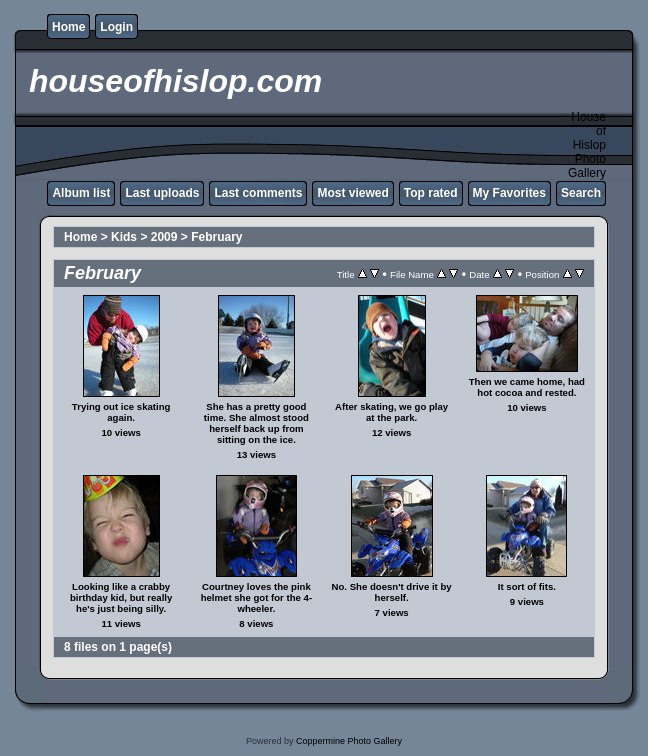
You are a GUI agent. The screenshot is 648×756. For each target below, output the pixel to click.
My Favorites (509, 193)
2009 (164, 237)
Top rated (431, 193)
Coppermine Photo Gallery (349, 741)
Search (581, 193)
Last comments (258, 193)
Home (68, 27)
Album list (81, 193)
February (216, 237)
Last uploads (162, 193)
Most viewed (352, 193)
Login (116, 27)
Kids (124, 237)
